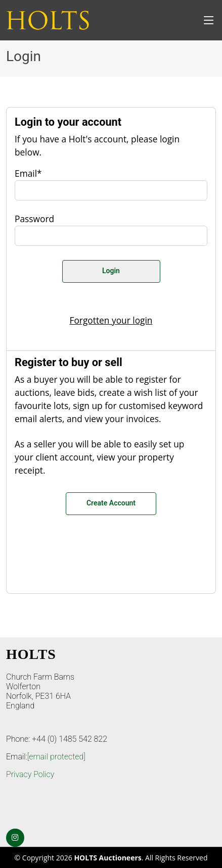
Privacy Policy (30, 774)
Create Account (111, 503)
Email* (28, 173)
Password (34, 219)
